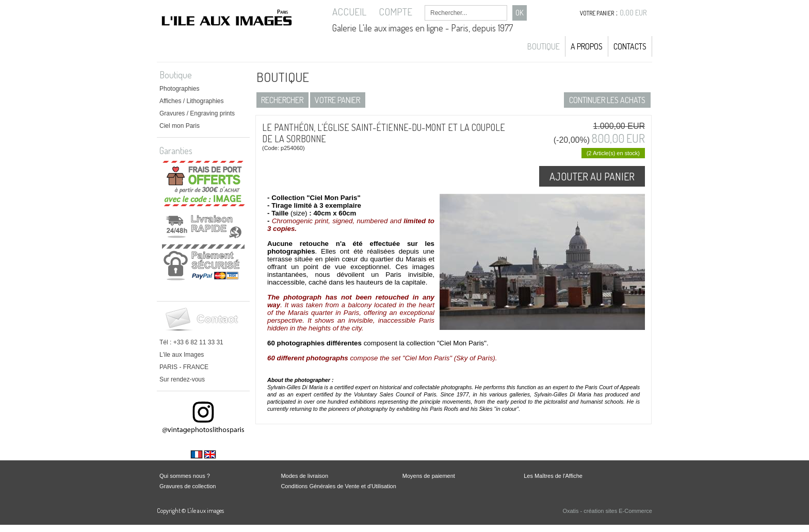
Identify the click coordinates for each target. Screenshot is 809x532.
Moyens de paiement (429, 476)
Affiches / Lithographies (192, 101)
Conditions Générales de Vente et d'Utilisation (338, 486)
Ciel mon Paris (180, 126)
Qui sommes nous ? (185, 476)
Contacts (630, 46)
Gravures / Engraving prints (197, 113)
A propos (587, 46)
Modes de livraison (304, 476)
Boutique (544, 46)
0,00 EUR (633, 13)
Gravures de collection (188, 486)
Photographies (179, 89)
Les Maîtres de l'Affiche (553, 476)
